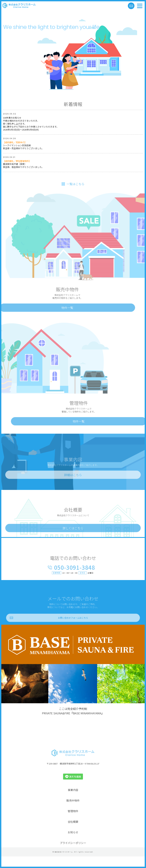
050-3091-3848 (74, 578)
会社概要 (73, 832)
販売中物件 (73, 811)
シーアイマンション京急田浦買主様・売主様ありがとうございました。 (23, 146)
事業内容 (73, 800)
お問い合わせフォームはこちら (73, 628)
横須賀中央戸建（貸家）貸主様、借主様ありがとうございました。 (23, 164)
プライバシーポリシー (73, 853)
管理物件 (73, 821)
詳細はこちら (73, 485)
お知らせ (73, 843)
